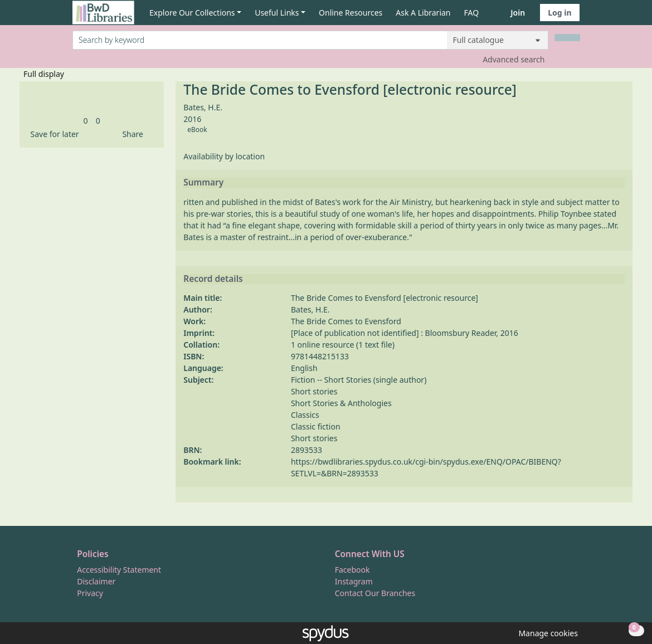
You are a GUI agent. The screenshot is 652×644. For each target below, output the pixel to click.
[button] (53, 134)
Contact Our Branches (375, 593)
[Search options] (498, 40)
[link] (86, 121)
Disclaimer (96, 581)
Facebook (352, 570)
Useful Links (277, 13)
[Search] (567, 38)
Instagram (354, 581)
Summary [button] (203, 183)
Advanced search (514, 59)
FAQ (472, 13)
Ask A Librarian (423, 13)
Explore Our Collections (192, 13)
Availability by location (224, 156)
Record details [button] (213, 279)
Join (518, 13)
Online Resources (351, 13)
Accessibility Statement (119, 570)
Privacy (90, 593)
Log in (559, 13)
